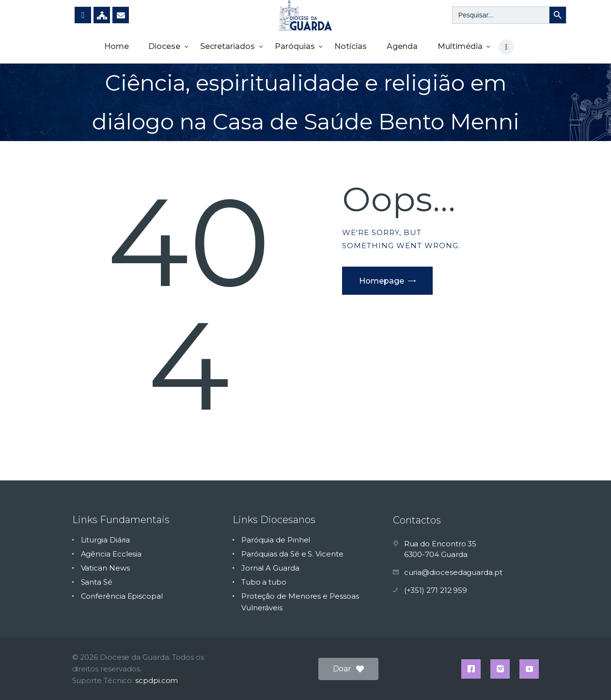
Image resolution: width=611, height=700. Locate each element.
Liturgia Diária (106, 540)
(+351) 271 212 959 (436, 590)
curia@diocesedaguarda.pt (453, 572)
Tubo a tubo (264, 582)
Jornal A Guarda (270, 568)
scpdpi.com (157, 680)
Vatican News (105, 568)
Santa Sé (97, 582)
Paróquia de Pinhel (276, 540)
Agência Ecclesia (111, 554)
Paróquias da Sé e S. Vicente (292, 554)
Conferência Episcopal (122, 596)
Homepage (382, 281)
